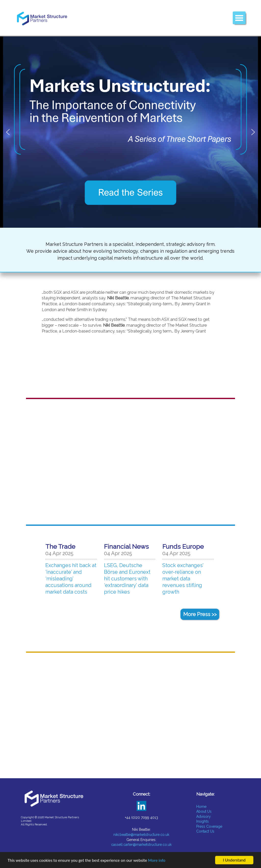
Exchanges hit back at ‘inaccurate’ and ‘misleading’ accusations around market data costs (71, 579)
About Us (204, 811)
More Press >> (200, 614)
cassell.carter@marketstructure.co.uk (141, 845)
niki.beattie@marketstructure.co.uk (141, 835)
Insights (203, 821)
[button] (130, 132)
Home (201, 807)
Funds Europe (183, 546)
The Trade (60, 546)
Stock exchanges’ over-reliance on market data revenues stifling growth (183, 579)
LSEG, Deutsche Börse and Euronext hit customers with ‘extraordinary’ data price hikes (127, 579)
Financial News (126, 546)
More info (157, 862)
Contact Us (205, 831)
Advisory (204, 816)
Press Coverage (209, 826)
